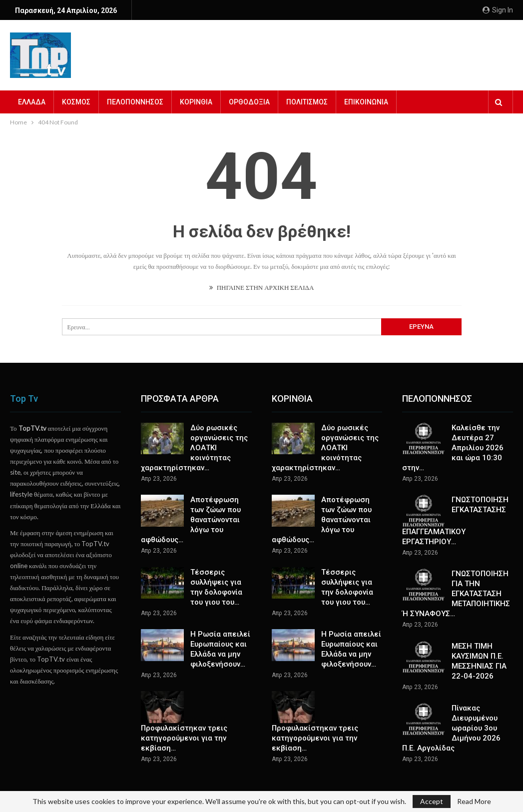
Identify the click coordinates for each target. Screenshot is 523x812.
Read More (474, 802)
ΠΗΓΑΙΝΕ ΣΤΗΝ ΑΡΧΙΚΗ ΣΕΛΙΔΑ (262, 287)
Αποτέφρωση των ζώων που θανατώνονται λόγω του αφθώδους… (191, 520)
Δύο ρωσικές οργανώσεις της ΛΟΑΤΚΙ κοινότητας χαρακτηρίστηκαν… (194, 448)
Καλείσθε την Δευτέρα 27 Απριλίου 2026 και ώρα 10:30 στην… (453, 448)
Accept (432, 801)
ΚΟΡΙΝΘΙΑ (196, 102)
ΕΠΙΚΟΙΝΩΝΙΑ (366, 102)
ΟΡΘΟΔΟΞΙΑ (249, 102)
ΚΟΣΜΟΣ (76, 102)
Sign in (498, 10)
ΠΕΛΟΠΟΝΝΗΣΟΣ (135, 102)
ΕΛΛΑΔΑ (32, 102)
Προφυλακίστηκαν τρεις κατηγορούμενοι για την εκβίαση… (184, 738)
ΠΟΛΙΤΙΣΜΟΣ (307, 102)
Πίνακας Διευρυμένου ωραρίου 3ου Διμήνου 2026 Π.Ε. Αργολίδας (451, 728)
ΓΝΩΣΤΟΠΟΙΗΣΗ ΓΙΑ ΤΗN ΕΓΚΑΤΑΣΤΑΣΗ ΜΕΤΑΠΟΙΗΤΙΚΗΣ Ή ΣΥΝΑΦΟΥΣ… (456, 594)
